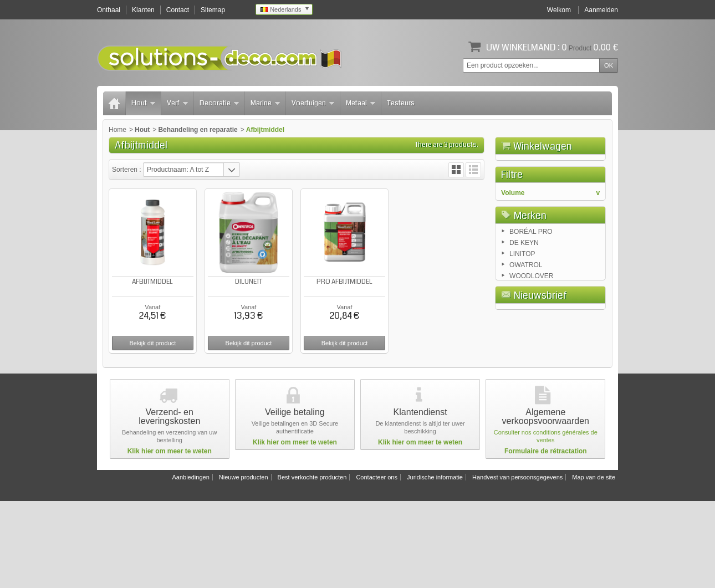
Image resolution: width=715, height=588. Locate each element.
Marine (265, 103)
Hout (143, 103)
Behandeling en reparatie (198, 130)
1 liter (519, 278)
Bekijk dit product (152, 343)
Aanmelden (601, 10)
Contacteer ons (377, 564)
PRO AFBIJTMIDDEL (344, 282)
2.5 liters (524, 289)
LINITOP (522, 358)
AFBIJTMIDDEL (152, 282)
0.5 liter (522, 267)
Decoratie (219, 103)
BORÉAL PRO (531, 336)
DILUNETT (249, 282)
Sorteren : (127, 170)
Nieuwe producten (244, 564)
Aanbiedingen (190, 564)
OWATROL (526, 369)
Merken (530, 318)
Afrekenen (581, 208)
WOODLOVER (531, 380)
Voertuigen (313, 103)
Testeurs (401, 103)
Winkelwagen (543, 146)
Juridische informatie (435, 564)
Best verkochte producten (312, 564)
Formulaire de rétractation (546, 538)
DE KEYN (524, 347)
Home (118, 130)
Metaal (361, 103)
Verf (177, 103)
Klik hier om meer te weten (170, 538)
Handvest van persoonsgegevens (517, 564)
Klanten (143, 10)
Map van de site (594, 564)
